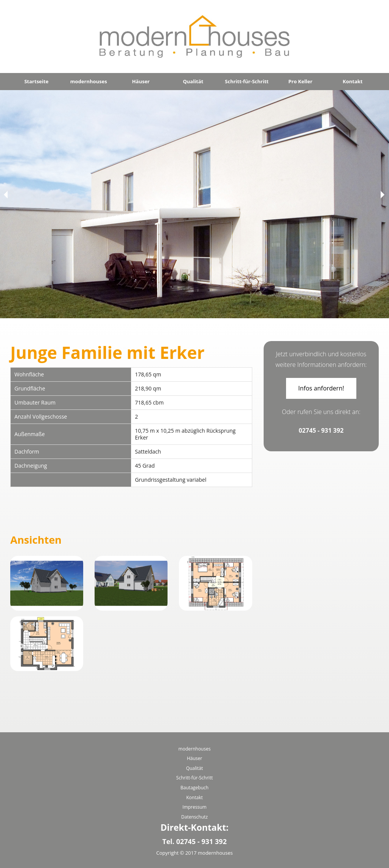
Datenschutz (194, 817)
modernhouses (89, 81)
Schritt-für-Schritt (247, 81)
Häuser (141, 81)
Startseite (36, 81)
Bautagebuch (194, 788)
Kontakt (353, 81)
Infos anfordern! (321, 388)
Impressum (194, 807)
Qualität (193, 81)
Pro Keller (300, 81)
